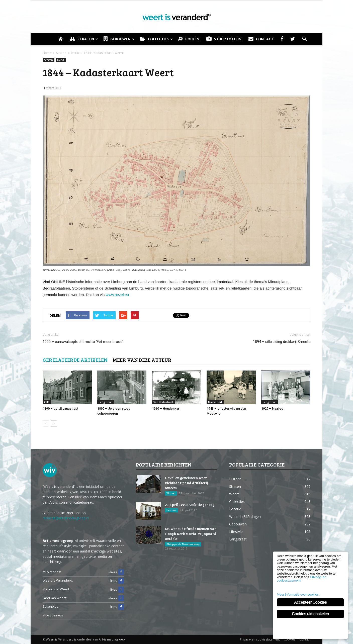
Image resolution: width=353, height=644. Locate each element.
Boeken (189, 39)
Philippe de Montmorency (183, 544)
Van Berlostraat (163, 402)
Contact (261, 39)
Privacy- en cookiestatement (260, 639)
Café (47, 402)
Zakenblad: (51, 607)
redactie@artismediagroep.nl (66, 518)
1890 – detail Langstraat (60, 408)
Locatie (235, 509)
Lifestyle (236, 532)
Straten (84, 39)
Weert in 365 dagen (245, 517)
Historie (171, 510)
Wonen (171, 493)
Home (47, 53)
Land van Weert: (55, 598)
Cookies (290, 639)
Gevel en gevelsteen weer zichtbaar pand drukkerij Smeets (186, 483)
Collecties (156, 39)
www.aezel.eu (117, 295)
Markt (61, 60)
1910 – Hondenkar (166, 408)
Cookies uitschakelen (310, 614)
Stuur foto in (224, 39)
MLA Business (53, 615)
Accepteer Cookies (310, 602)
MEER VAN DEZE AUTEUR (142, 360)
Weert (234, 494)
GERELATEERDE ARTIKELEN (75, 360)
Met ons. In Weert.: (57, 589)
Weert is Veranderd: (58, 580)
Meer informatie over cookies (298, 594)
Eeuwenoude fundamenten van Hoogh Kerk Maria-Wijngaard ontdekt (191, 534)
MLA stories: (52, 572)
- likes (116, 572)
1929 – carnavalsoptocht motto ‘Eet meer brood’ (83, 342)
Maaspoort (215, 402)
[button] (304, 39)
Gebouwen (119, 39)
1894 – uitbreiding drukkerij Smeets (282, 342)
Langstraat (106, 402)
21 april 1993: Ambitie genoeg (190, 504)
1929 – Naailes (272, 408)
